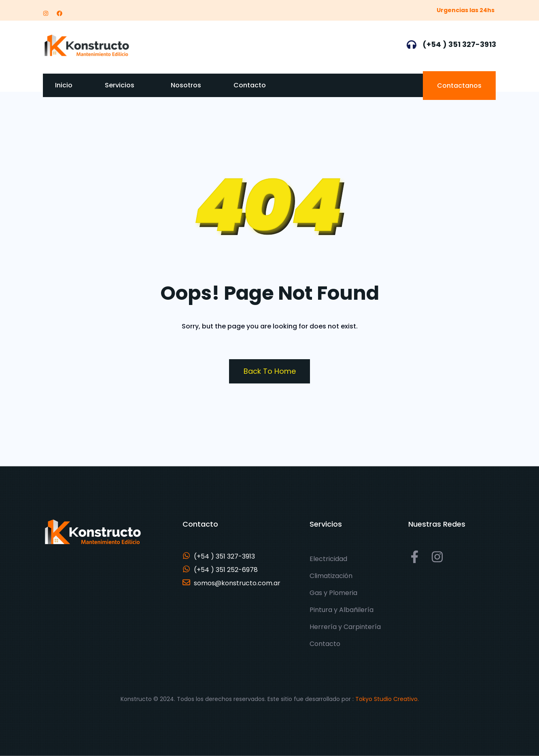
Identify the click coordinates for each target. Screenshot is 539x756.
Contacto (250, 85)
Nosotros (186, 85)
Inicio (64, 85)
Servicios (120, 85)
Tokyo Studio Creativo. (387, 699)
